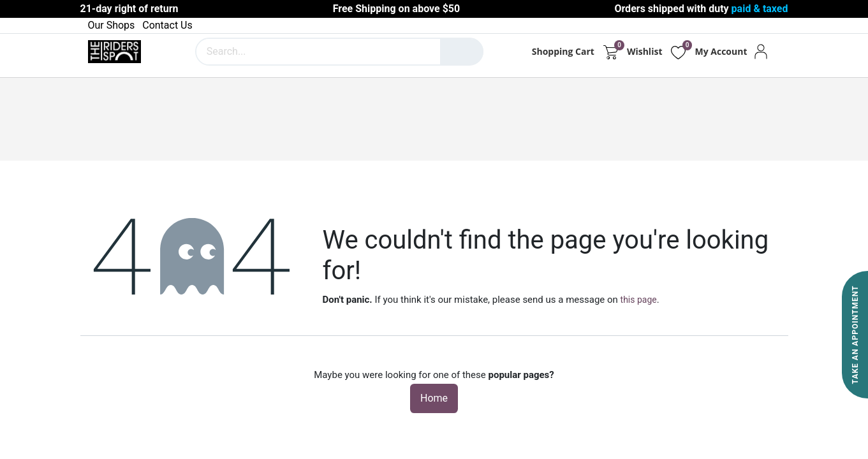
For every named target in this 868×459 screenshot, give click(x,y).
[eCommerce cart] (611, 52)
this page (639, 300)
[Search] (462, 52)
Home (434, 398)
